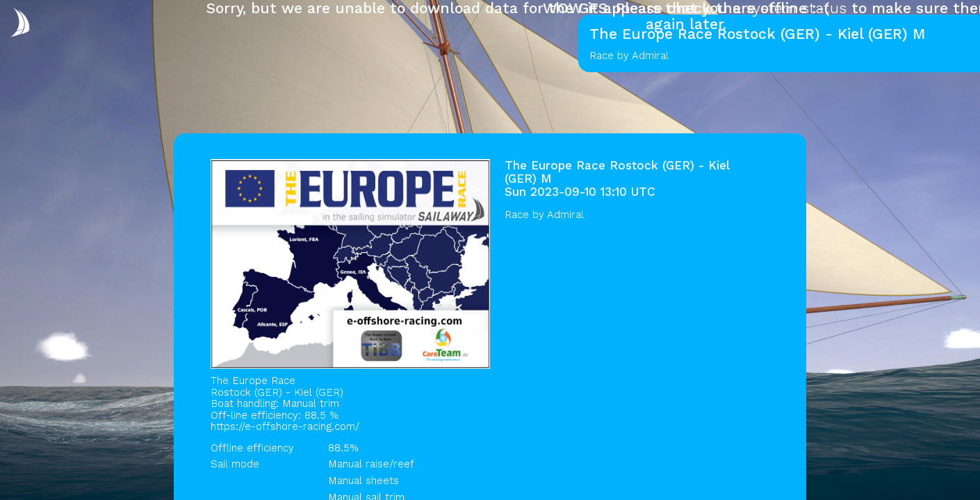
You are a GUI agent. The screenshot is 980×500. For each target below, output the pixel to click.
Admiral (565, 215)
